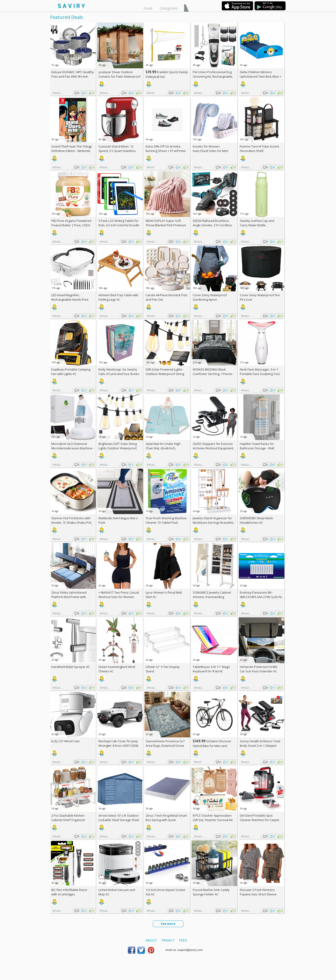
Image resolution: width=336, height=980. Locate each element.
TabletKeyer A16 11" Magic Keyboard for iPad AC (211, 669)
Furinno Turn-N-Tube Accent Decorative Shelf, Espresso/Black (259, 151)
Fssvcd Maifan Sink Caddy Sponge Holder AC (211, 892)
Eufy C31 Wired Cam (65, 741)
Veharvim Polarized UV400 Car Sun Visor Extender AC (259, 669)
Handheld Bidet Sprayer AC (71, 667)
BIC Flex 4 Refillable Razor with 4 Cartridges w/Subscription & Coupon (69, 894)
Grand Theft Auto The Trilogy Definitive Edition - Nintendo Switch (72, 151)
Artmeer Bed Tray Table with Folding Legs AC (118, 297)
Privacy (168, 940)
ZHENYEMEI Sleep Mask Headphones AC (256, 520)
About (151, 940)
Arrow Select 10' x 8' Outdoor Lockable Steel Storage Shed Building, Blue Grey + (119, 820)
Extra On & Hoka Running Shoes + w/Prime (166, 149)
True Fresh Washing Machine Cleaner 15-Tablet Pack (166, 520)
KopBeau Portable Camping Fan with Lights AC (71, 372)
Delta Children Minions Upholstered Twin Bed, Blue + (261, 76)
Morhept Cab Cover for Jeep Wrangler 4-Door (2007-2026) (118, 743)
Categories (169, 8)
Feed (183, 940)
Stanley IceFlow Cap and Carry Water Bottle (257, 223)
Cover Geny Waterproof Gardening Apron (210, 297)
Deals (148, 8)
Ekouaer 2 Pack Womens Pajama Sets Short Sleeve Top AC (258, 894)
